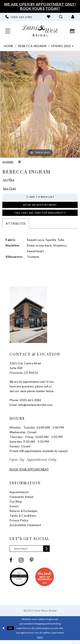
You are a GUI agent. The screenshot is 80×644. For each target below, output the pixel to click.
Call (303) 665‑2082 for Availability (40, 215)
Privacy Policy (19, 523)
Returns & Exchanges (24, 514)
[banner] (40, 31)
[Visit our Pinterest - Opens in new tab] (32, 564)
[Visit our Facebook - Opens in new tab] (11, 564)
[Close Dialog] (4, 632)
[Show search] (61, 17)
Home (9, 46)
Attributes (16, 226)
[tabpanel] (40, 104)
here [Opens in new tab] (40, 641)
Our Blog (16, 504)
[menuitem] (19, 17)
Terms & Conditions (23, 518)
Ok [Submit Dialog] (11, 631)
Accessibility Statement (25, 528)
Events (14, 509)
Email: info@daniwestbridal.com (31, 408)
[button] (73, 17)
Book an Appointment (40, 206)
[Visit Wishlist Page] (49, 17)
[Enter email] (32, 552)
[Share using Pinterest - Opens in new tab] (20, 162)
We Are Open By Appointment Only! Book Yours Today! (40, 6)
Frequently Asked (21, 500)
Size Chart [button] (10, 189)
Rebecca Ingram (32, 46)
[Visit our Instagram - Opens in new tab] (21, 564)
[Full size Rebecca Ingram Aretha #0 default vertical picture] (40, 104)
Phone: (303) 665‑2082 (25, 403)
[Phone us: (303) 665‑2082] (19, 17)
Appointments (19, 495)
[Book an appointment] (72, 31)
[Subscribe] (51, 552)
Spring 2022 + (63, 46)
